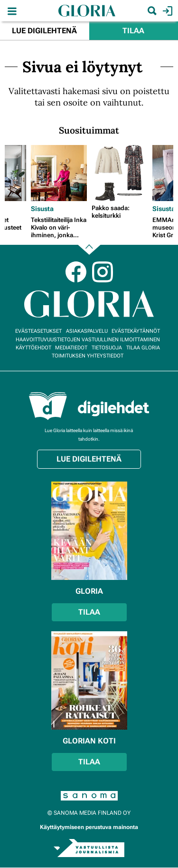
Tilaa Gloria (143, 348)
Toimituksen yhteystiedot (88, 356)
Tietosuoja (107, 348)
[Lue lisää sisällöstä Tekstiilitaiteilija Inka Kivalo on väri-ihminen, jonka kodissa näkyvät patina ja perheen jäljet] (59, 173)
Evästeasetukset (38, 331)
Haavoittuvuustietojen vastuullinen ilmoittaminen (88, 340)
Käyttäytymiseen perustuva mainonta (89, 827)
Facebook (76, 272)
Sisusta (42, 209)
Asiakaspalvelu (87, 331)
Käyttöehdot (33, 348)
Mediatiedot (71, 348)
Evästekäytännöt (136, 331)
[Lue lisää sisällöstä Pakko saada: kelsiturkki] (120, 173)
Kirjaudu (166, 11)
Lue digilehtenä (44, 31)
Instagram (103, 272)
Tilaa (133, 31)
